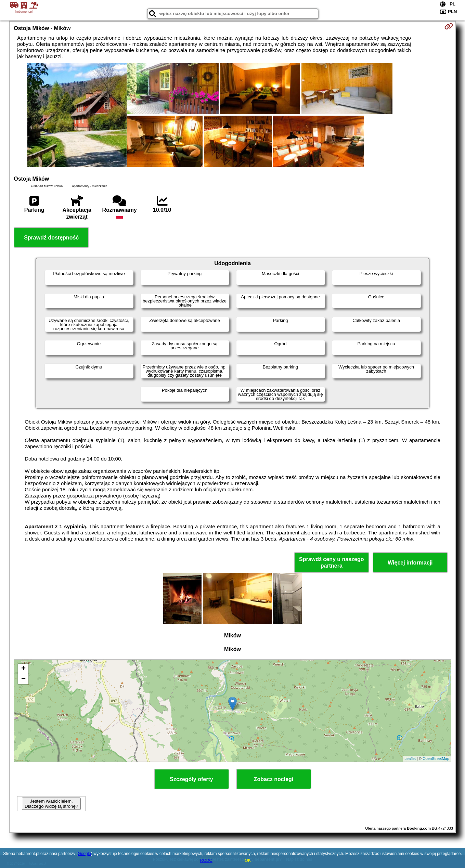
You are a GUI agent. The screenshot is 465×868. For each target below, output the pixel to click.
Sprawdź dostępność (51, 238)
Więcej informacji (410, 563)
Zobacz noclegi (274, 779)
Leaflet (410, 759)
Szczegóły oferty (191, 779)
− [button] (23, 679)
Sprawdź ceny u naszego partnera (331, 562)
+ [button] (23, 669)
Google (84, 854)
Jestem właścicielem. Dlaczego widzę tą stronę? (51, 804)
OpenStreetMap (436, 759)
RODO (206, 860)
